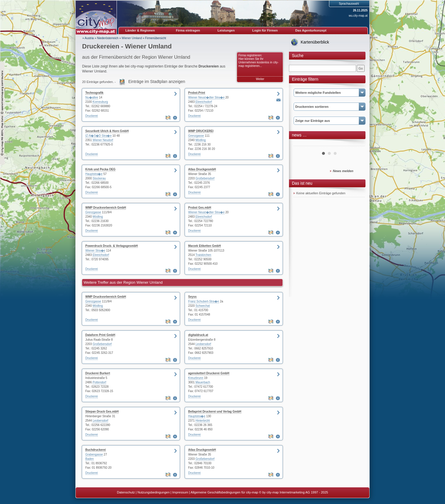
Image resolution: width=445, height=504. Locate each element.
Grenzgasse (196, 136)
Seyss (192, 297)
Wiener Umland (132, 38)
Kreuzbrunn (196, 378)
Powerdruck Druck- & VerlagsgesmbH (112, 246)
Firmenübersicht (156, 38)
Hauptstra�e (94, 174)
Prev (301, 144)
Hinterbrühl (203, 421)
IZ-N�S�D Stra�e (98, 136)
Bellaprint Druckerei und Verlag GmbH (215, 412)
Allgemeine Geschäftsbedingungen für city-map (224, 492)
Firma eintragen (188, 30)
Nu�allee (92, 97)
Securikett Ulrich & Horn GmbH (107, 131)
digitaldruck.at (198, 335)
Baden (90, 459)
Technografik (94, 93)
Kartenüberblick (315, 42)
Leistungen (226, 30)
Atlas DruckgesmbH (202, 169)
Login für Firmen (265, 30)
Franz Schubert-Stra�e (204, 301)
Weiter (260, 79)
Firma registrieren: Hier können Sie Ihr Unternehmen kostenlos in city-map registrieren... (258, 61)
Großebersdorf (205, 178)
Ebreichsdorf (204, 102)
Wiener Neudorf (103, 140)
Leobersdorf (203, 344)
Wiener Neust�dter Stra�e (206, 97)
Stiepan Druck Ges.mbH (102, 412)
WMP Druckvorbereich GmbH (106, 208)
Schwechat (203, 306)
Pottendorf (99, 382)
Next (357, 144)
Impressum (180, 492)
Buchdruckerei (96, 450)
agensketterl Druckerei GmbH (209, 373)
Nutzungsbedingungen (153, 492)
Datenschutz (126, 492)
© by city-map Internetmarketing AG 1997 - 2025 (294, 492)
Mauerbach (203, 382)
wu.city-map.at (358, 16)
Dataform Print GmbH (100, 335)
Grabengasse (94, 454)
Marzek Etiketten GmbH (205, 246)
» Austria (88, 38)
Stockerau (99, 178)
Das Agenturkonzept (311, 30)
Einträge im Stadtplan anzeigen (157, 82)
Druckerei (92, 116)
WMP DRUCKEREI (201, 131)
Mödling (201, 140)
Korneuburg (100, 102)
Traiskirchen (203, 255)
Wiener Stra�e (95, 251)
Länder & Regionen (140, 30)
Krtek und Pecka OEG (100, 169)
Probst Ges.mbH (200, 208)
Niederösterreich (108, 38)
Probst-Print (197, 93)
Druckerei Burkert (98, 373)
